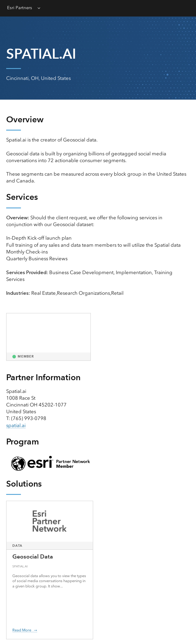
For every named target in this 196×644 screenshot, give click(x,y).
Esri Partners (20, 8)
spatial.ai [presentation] (16, 425)
